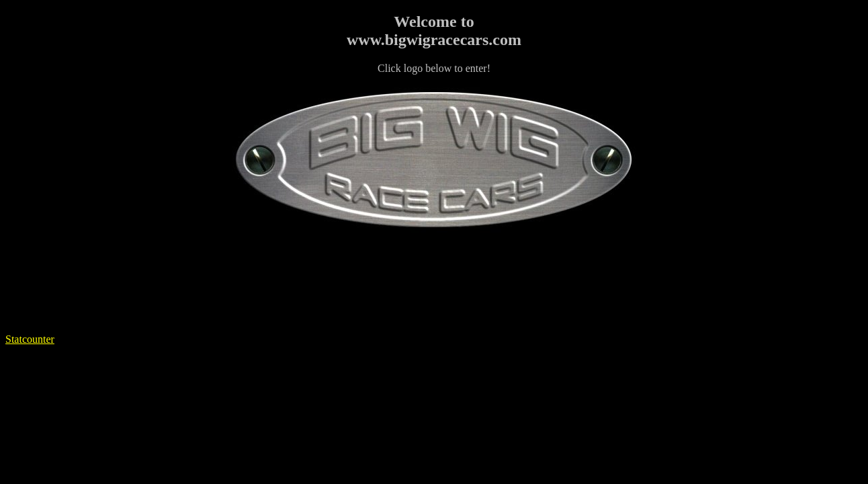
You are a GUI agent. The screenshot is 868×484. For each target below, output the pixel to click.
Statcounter (30, 339)
